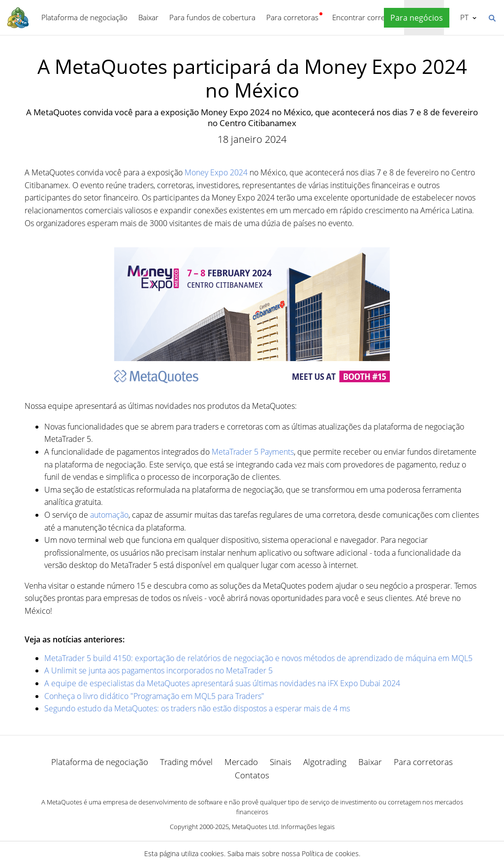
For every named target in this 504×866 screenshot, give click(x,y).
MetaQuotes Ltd (255, 827)
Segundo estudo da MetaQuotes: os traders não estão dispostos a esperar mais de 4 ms (197, 708)
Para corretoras (292, 17)
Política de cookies (330, 853)
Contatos (252, 775)
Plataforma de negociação (84, 17)
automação (109, 515)
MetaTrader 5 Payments (253, 452)
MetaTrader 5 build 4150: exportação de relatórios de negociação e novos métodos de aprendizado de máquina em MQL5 (258, 658)
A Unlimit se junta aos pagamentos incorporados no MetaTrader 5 (158, 670)
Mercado (241, 762)
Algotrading (325, 762)
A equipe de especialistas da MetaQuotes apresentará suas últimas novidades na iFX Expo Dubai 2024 (222, 683)
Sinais (281, 762)
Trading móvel (186, 762)
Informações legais (308, 827)
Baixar (148, 17)
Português (463, 17)
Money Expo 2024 (216, 172)
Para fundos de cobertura (212, 17)
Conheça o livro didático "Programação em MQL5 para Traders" (154, 696)
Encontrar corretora (365, 17)
